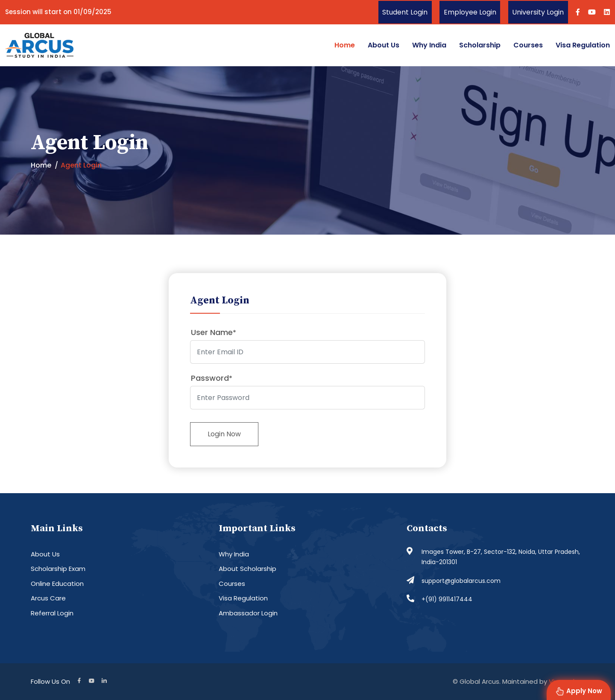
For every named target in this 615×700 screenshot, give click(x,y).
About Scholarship (247, 569)
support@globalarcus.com (461, 581)
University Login (537, 12)
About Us (384, 45)
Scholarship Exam (58, 569)
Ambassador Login (248, 613)
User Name (214, 332)
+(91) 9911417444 (447, 600)
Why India (429, 45)
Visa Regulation (583, 45)
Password (212, 378)
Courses (528, 45)
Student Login (403, 12)
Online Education (57, 584)
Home (345, 45)
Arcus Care (48, 599)
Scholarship (480, 45)
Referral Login (52, 613)
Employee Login (469, 12)
